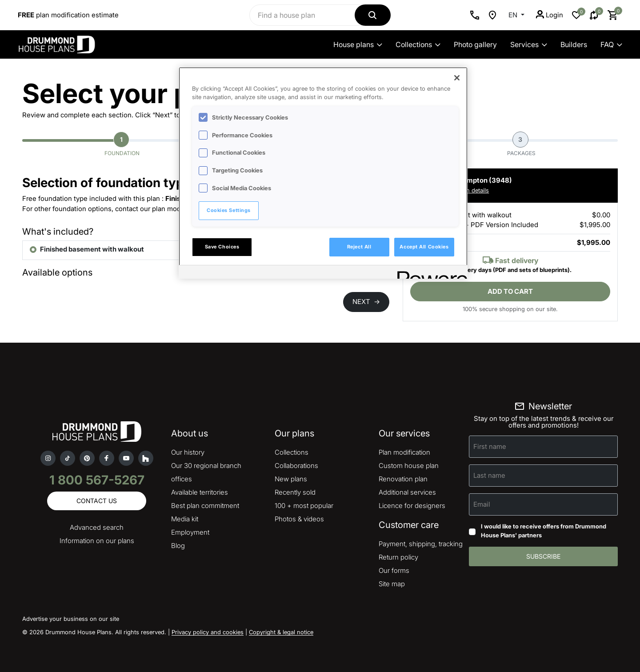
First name (490, 446)
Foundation (122, 144)
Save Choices (222, 247)
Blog (178, 546)
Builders (574, 44)
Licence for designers (412, 506)
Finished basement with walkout (92, 249)
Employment (190, 532)
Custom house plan (409, 466)
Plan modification (404, 452)
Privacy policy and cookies (208, 632)
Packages (521, 144)
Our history (188, 452)
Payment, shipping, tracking (421, 544)
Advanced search (97, 527)
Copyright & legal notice (281, 632)
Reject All (359, 247)
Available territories (200, 492)
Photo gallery (475, 44)
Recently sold (295, 492)
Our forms (394, 570)
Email (482, 504)
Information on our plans (97, 541)
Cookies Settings (229, 210)
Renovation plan (403, 479)
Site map (392, 584)
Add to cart (510, 291)
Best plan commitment (205, 506)
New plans (291, 479)
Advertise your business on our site (71, 619)
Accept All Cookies (424, 247)
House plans (358, 44)
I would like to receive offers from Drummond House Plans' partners (544, 531)
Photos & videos (299, 519)
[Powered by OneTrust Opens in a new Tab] (429, 273)
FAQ (611, 44)
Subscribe (543, 556)
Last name (489, 475)
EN (514, 15)
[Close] (457, 78)
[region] (323, 173)
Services (529, 44)
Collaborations (296, 466)
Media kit (185, 519)
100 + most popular (304, 506)
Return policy (398, 557)
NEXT (366, 302)
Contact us (97, 501)
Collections (418, 44)
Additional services (407, 492)
